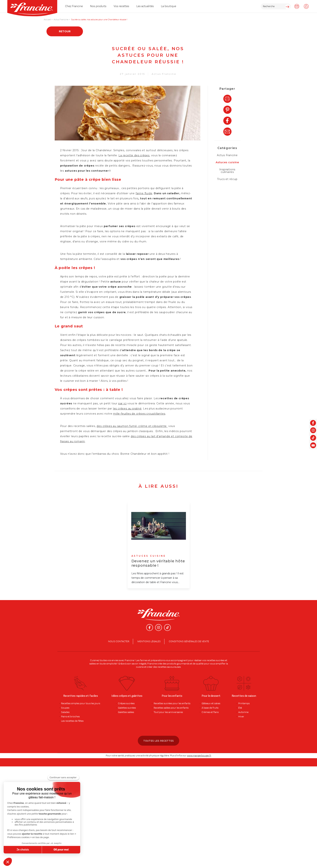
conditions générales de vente (189, 641)
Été (240, 708)
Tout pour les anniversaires (168, 712)
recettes (162, 667)
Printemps (244, 703)
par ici (122, 403)
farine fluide (144, 193)
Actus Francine (164, 74)
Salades (65, 712)
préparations (158, 660)
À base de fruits (210, 708)
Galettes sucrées (127, 708)
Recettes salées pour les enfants (171, 708)
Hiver (241, 717)
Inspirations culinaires (227, 171)
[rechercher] (276, 6)
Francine (129, 660)
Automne (243, 712)
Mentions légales (149, 641)
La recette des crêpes (134, 155)
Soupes (65, 708)
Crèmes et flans (210, 712)
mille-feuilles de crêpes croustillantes (139, 414)
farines (144, 660)
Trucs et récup (227, 179)
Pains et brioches (70, 717)
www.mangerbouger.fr (199, 756)
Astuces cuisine (227, 162)
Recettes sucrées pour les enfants (172, 703)
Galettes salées (126, 712)
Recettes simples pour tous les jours (81, 703)
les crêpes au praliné (127, 409)
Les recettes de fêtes (72, 721)
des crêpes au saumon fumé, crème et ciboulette (132, 426)
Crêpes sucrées (126, 703)
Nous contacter (119, 641)
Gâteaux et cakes (211, 703)
